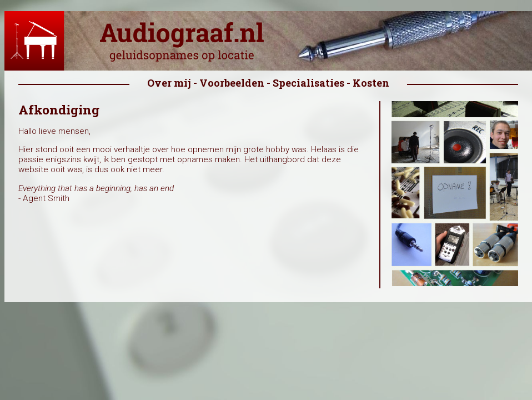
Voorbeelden (232, 83)
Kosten (371, 83)
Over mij (169, 83)
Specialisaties (308, 83)
